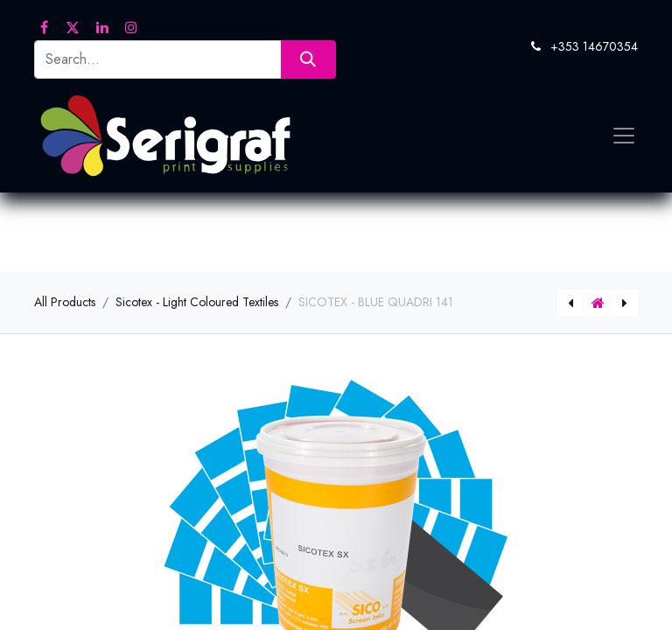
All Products (65, 302)
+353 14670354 (594, 46)
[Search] (308, 59)
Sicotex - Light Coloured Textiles (197, 302)
